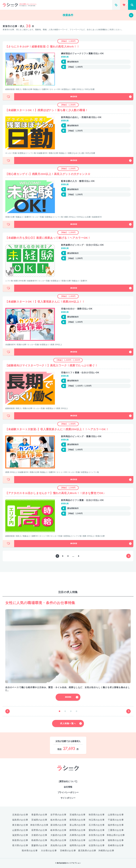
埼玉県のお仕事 (97, 820)
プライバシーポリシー (68, 792)
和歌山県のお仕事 (116, 835)
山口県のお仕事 (97, 840)
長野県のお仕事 (39, 830)
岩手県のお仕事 (58, 815)
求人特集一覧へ (71, 723)
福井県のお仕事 (116, 825)
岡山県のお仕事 (58, 840)
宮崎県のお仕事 (68, 851)
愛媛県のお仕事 (39, 845)
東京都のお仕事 (20, 825)
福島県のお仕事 (20, 820)
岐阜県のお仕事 (58, 830)
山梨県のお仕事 (20, 830)
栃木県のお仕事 (58, 820)
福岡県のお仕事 (78, 845)
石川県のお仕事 (97, 825)
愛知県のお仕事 (97, 830)
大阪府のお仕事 (58, 835)
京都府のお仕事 (39, 835)
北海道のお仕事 (20, 815)
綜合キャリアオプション (68, 774)
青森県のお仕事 (39, 815)
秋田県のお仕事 (97, 815)
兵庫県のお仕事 (78, 835)
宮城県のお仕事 (78, 815)
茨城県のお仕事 (39, 820)
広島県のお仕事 (78, 840)
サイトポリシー (68, 798)
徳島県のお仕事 (116, 840)
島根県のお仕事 (39, 840)
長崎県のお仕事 (116, 845)
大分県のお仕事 (49, 851)
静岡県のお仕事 (78, 830)
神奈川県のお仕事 (39, 825)
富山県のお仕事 (78, 825)
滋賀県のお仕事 (20, 835)
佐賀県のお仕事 (97, 845)
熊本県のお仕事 (30, 851)
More (101, 97)
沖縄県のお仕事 (106, 851)
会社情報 (68, 787)
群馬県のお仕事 (78, 820)
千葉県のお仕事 (116, 820)
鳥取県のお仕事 (20, 840)
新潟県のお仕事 (58, 825)
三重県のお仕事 (116, 830)
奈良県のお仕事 (97, 835)
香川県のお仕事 (20, 845)
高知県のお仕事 (58, 845)
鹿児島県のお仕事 (87, 851)
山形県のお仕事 (116, 815)
